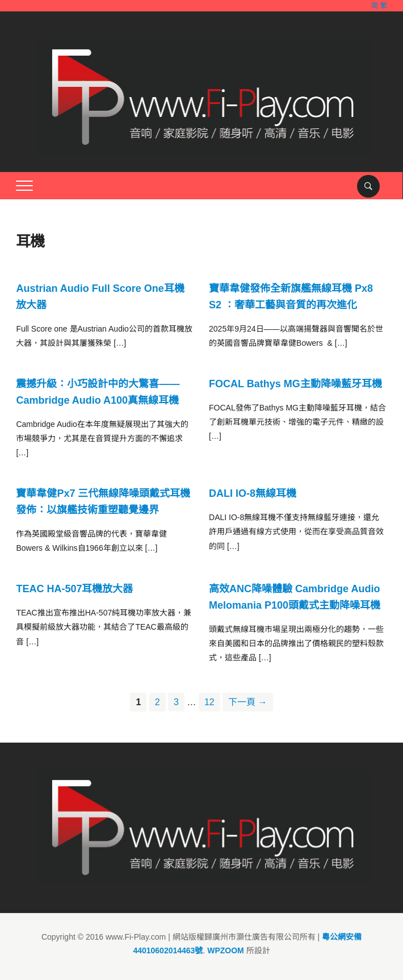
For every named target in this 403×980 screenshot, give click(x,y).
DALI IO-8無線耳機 (253, 493)
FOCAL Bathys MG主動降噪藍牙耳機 (295, 384)
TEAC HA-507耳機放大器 (74, 589)
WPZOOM (226, 950)
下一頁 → (247, 702)
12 (209, 702)
